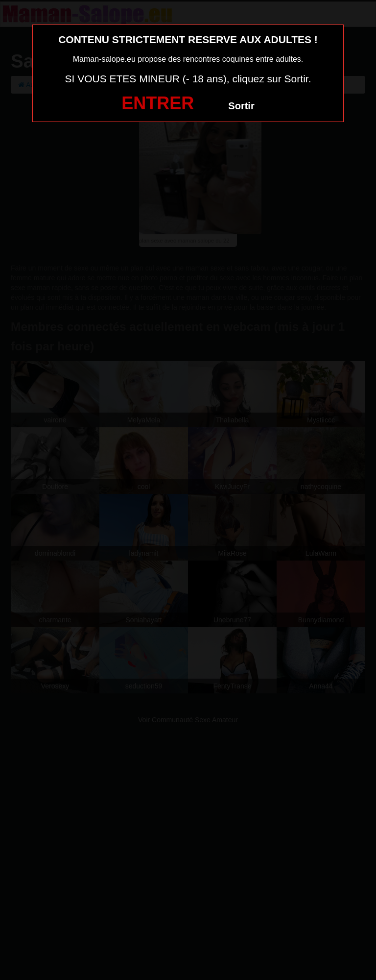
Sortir (241, 106)
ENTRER (158, 103)
